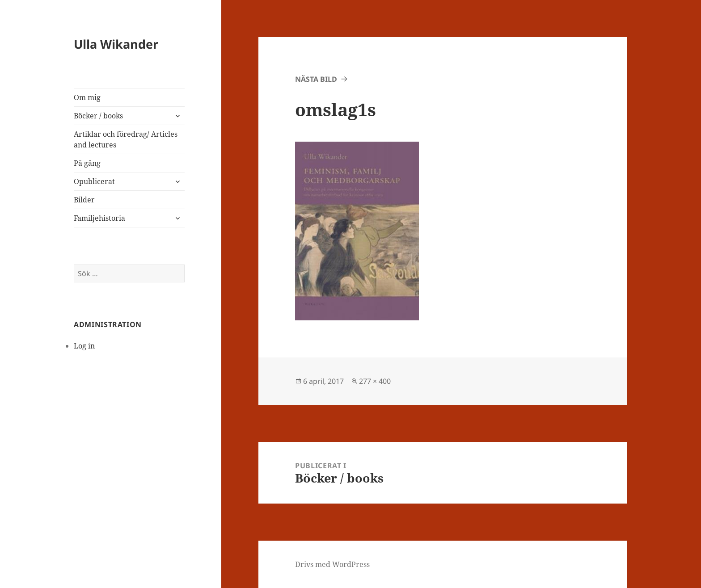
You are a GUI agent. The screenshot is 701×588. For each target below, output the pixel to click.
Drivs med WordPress (332, 564)
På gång (87, 163)
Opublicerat (94, 181)
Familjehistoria (99, 218)
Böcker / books (98, 116)
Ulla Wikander (116, 44)
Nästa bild (316, 79)
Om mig (87, 97)
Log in (84, 346)
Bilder (84, 200)
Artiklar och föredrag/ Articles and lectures (126, 139)
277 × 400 (375, 381)
